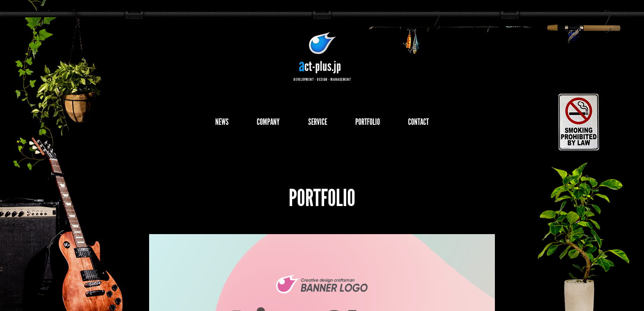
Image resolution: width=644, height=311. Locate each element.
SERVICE (317, 124)
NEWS (201, 124)
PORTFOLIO (377, 124)
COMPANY (257, 124)
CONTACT (439, 124)
